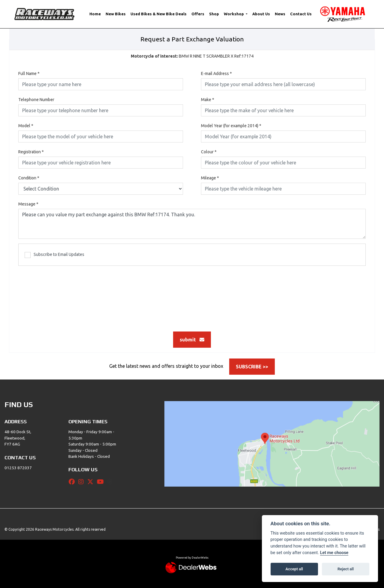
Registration (31, 152)
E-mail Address (216, 73)
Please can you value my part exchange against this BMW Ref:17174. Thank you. (192, 224)
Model (26, 126)
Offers (198, 14)
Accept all (294, 569)
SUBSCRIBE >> (252, 367)
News (280, 14)
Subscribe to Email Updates (54, 255)
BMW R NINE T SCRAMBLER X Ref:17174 (192, 56)
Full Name (29, 73)
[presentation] (192, 295)
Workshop (234, 14)
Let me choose (334, 553)
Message (28, 204)
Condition (29, 178)
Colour (209, 152)
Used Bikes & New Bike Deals (159, 14)
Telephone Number (36, 100)
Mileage (210, 178)
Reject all (346, 569)
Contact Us (301, 14)
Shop (214, 14)
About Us (261, 14)
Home (95, 14)
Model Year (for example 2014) (231, 126)
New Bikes (116, 14)
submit (192, 340)
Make (208, 100)
